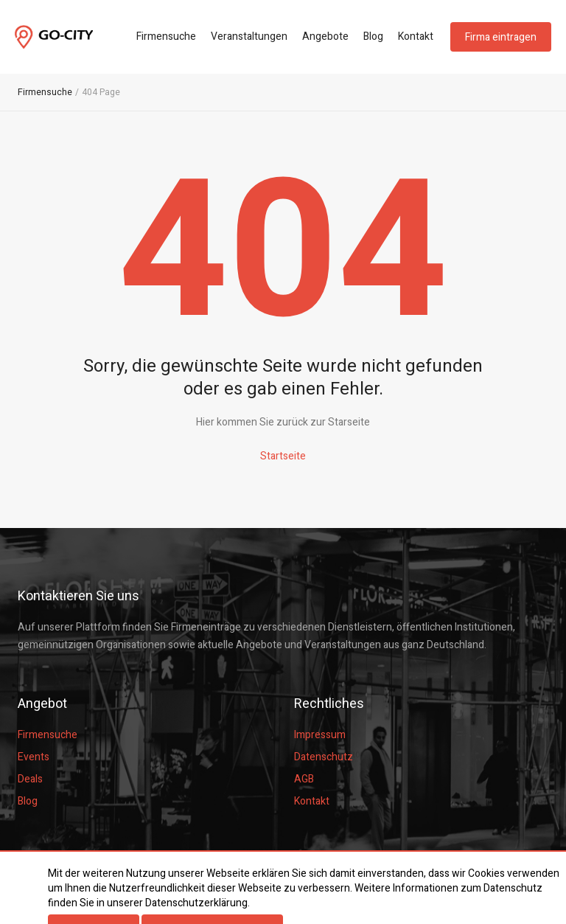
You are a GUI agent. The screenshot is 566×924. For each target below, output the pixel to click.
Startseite (283, 456)
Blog (373, 37)
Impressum (320, 735)
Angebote (325, 37)
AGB (304, 779)
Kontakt (416, 37)
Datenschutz (324, 757)
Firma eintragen (501, 37)
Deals (30, 779)
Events (34, 757)
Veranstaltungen (249, 37)
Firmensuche (166, 37)
